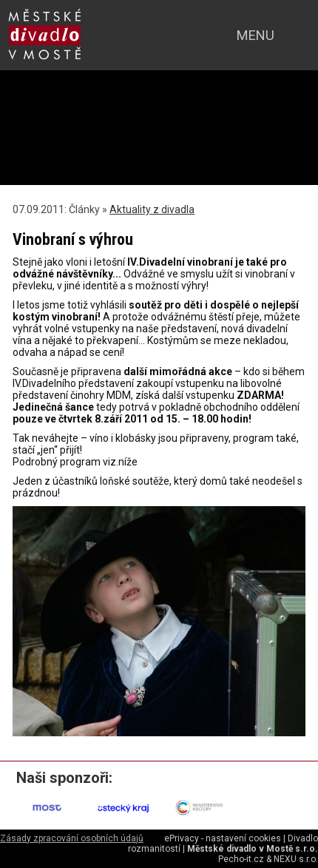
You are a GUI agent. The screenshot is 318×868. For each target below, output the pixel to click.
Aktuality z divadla (152, 209)
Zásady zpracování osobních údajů (72, 838)
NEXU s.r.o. (296, 859)
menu (256, 35)
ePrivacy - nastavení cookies (223, 838)
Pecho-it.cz (241, 859)
